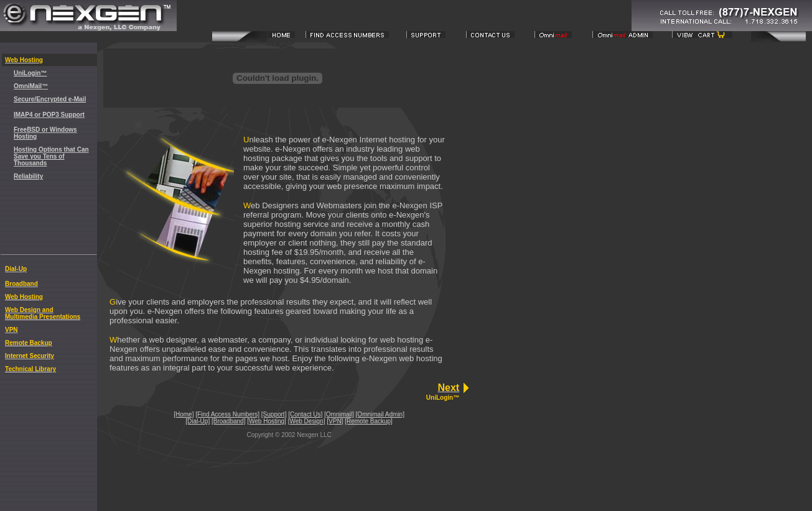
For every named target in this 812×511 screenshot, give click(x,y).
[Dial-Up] (198, 421)
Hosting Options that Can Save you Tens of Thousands (51, 156)
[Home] (184, 414)
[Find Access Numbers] (227, 414)
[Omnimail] (339, 414)
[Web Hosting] (267, 421)
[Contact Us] (305, 414)
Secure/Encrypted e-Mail (50, 99)
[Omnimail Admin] (380, 414)
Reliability (28, 176)
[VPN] (335, 421)
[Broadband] (229, 421)
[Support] (274, 414)
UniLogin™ (30, 73)
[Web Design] (307, 421)
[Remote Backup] (369, 421)
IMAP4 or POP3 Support (49, 115)
